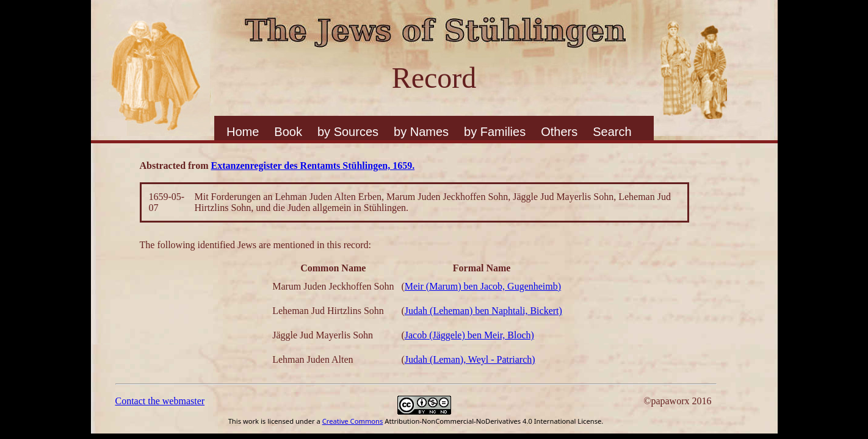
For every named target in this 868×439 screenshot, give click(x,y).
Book (288, 132)
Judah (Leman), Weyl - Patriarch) (470, 359)
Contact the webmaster (160, 401)
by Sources (348, 132)
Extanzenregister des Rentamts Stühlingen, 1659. (313, 166)
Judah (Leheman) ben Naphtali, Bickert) (483, 311)
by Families (495, 132)
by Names (421, 132)
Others (559, 132)
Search (612, 132)
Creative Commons (353, 421)
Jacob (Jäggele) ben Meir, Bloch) (469, 335)
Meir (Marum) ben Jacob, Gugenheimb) (483, 286)
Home (243, 132)
